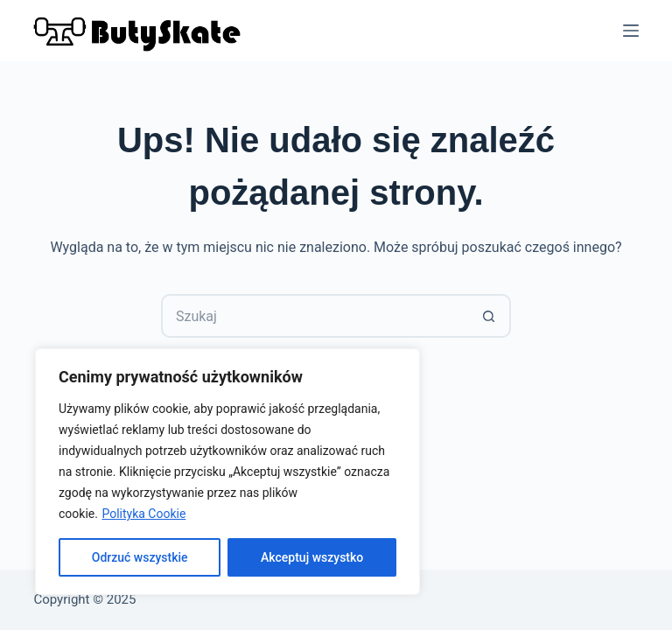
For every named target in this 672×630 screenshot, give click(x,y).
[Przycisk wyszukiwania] (489, 316)
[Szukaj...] (314, 316)
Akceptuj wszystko (312, 557)
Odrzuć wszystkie (140, 557)
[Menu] (631, 31)
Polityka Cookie (143, 514)
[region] (227, 472)
